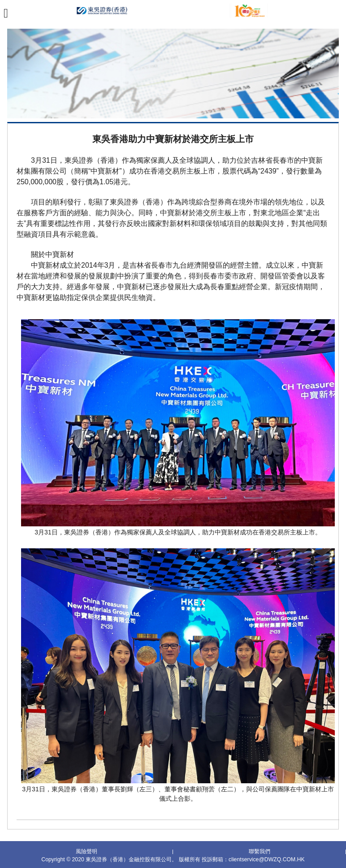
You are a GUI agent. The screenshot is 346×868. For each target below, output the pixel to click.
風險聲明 (86, 851)
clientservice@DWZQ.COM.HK (267, 859)
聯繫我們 (259, 851)
